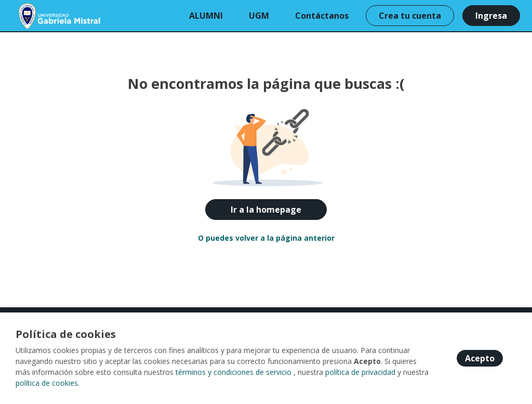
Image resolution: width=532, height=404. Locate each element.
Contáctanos (322, 16)
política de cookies (47, 383)
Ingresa (491, 16)
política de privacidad (360, 372)
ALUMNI (206, 16)
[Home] (45, 16)
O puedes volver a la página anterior (266, 238)
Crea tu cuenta (410, 16)
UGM (259, 16)
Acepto (480, 358)
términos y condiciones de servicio (234, 372)
